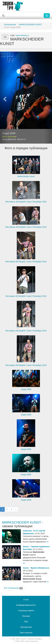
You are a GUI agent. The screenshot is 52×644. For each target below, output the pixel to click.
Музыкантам (26, 627)
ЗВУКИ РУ (21, 139)
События (27, 531)
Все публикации (14, 588)
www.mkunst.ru (22, 35)
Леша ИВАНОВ (9, 139)
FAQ (26, 622)
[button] (4, 98)
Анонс (26, 547)
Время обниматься (40, 568)
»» (47, 542)
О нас (26, 600)
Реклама (26, 616)
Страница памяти (26, 611)
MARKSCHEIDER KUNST (30, 25)
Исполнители (10, 25)
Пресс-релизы (26, 633)
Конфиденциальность (26, 605)
